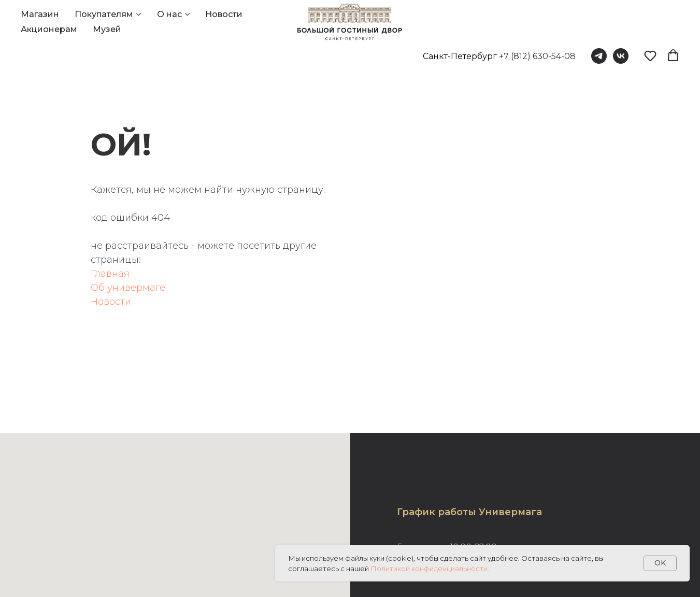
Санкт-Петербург (460, 56)
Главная (110, 274)
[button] (650, 55)
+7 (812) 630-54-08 (537, 56)
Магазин (40, 14)
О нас (169, 14)
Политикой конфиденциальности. (430, 568)
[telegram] (599, 56)
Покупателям (104, 14)
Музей (107, 29)
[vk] (621, 56)
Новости (224, 14)
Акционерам (49, 29)
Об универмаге (128, 288)
